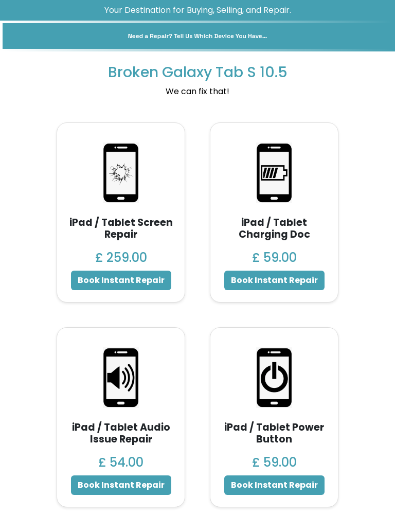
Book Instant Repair (121, 280)
